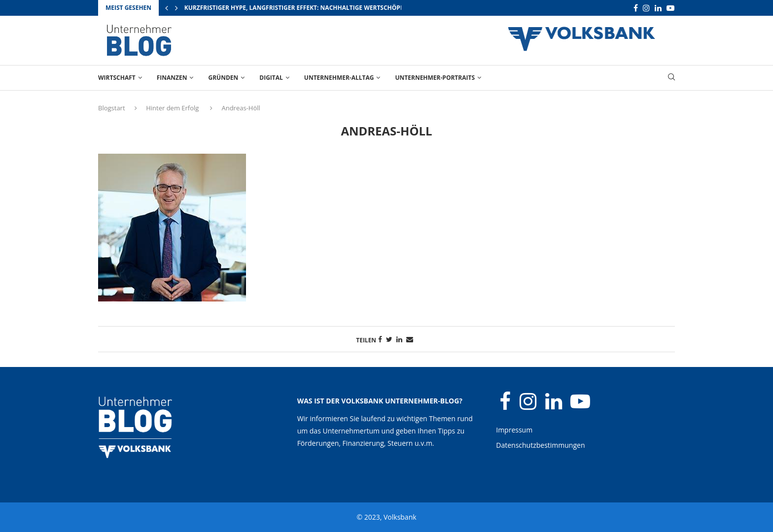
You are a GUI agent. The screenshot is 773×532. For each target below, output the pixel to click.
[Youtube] (670, 8)
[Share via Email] (410, 339)
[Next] (176, 8)
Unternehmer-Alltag (339, 78)
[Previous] (167, 8)
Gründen (223, 78)
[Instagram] (646, 8)
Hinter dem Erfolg (172, 108)
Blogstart (112, 108)
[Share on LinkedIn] (399, 339)
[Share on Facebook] (380, 339)
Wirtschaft (117, 78)
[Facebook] (636, 8)
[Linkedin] (658, 8)
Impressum (514, 430)
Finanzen (172, 78)
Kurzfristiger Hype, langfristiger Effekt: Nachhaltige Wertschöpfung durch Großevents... (336, 8)
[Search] (671, 78)
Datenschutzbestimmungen (540, 445)
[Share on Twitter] (389, 339)
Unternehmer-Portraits (435, 78)
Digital (271, 78)
